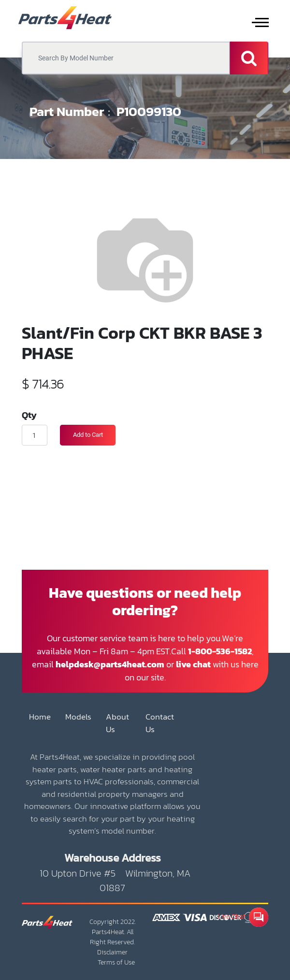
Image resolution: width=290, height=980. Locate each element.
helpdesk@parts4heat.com (110, 664)
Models (78, 717)
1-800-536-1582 (220, 651)
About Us (117, 723)
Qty (29, 415)
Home (40, 717)
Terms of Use (116, 962)
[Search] (249, 58)
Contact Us (160, 723)
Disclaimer (112, 952)
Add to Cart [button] (88, 435)
